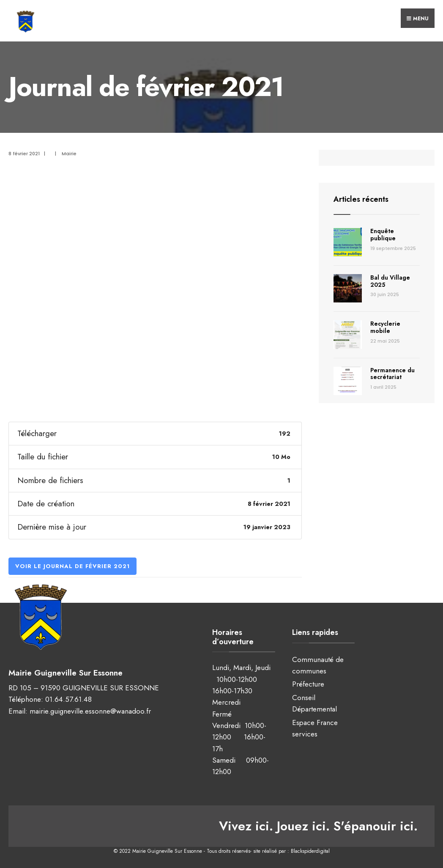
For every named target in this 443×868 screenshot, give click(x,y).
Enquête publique (383, 235)
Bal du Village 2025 (390, 281)
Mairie (69, 154)
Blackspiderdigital (310, 851)
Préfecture (308, 684)
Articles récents (361, 199)
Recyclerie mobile (385, 327)
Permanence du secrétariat (392, 374)
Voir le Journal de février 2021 (72, 566)
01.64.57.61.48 (68, 699)
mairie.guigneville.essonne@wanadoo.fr (90, 711)
